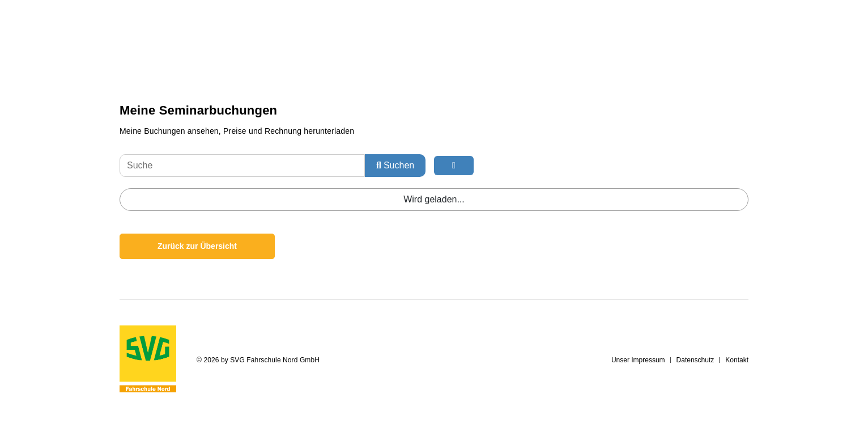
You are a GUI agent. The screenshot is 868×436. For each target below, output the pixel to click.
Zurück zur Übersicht (197, 246)
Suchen (395, 165)
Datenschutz (695, 360)
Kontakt (737, 360)
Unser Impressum (638, 360)
